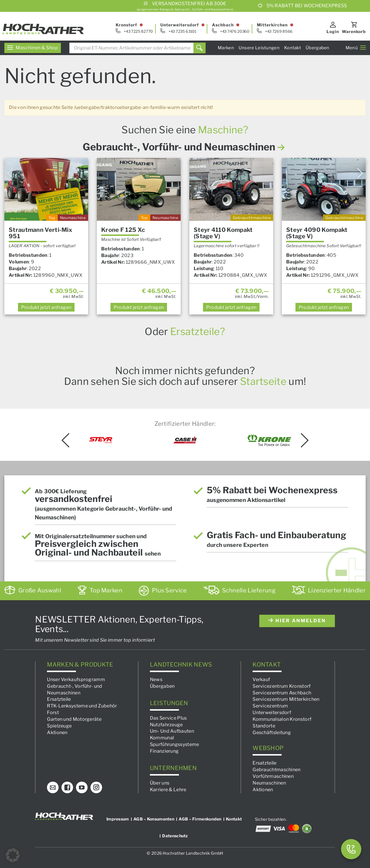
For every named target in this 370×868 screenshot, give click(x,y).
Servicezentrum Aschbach (282, 693)
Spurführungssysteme (175, 744)
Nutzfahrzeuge (166, 725)
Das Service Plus (168, 718)
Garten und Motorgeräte (74, 719)
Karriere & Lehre (168, 790)
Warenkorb (354, 31)
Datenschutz (175, 836)
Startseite (263, 381)
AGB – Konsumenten (154, 819)
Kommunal (162, 738)
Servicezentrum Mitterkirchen (286, 699)
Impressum (118, 819)
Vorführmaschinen (273, 776)
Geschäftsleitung (272, 733)
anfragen (46, 307)
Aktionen (57, 733)
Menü (356, 48)
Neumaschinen (269, 783)
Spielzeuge (59, 726)
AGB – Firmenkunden (200, 819)
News (156, 679)
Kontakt (293, 48)
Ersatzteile (59, 699)
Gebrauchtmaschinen (276, 770)
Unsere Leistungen (259, 48)
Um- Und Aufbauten (172, 731)
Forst (53, 713)
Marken (226, 48)
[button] (13, 855)
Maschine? (223, 130)
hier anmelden (297, 621)
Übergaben (318, 48)
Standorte (264, 726)
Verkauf (261, 679)
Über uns (160, 783)
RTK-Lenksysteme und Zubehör (82, 706)
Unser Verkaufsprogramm (76, 679)
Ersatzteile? (198, 331)
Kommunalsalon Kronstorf (282, 719)
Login (333, 31)
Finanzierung (164, 751)
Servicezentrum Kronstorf (282, 686)
